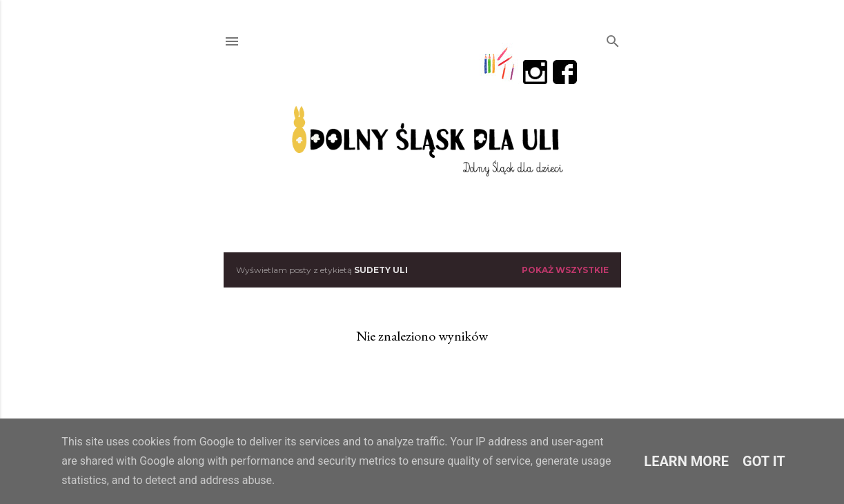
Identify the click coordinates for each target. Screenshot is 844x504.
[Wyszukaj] (613, 38)
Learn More (686, 461)
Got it (764, 461)
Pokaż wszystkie (565, 270)
